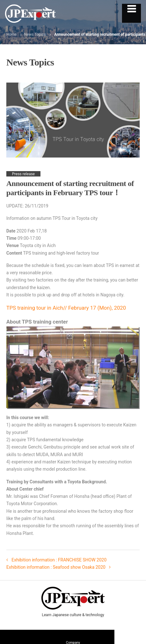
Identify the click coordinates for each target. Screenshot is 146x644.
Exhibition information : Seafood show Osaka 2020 (56, 567)
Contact (130, 635)
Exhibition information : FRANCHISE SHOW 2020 (58, 560)
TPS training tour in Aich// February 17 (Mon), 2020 (66, 308)
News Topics (35, 34)
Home (11, 34)
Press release (23, 174)
